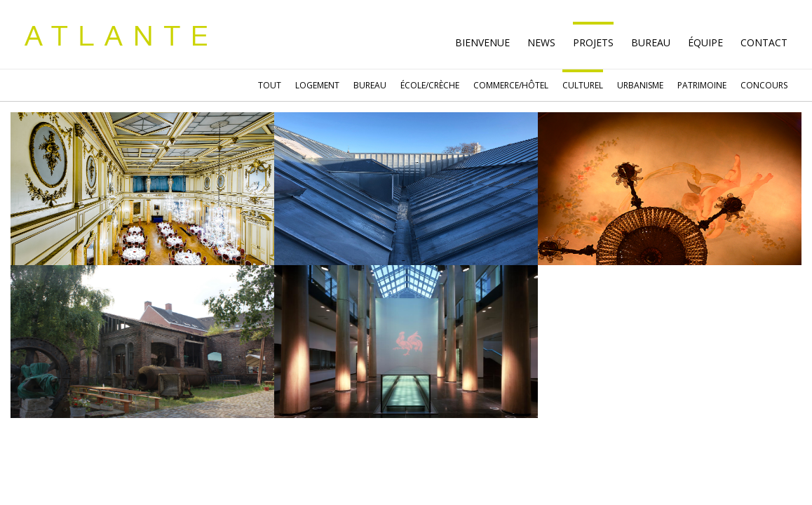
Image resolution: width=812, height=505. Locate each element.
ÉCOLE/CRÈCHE (430, 85)
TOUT (270, 85)
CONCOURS (764, 85)
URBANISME (640, 85)
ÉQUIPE (705, 42)
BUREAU (370, 85)
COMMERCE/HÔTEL (511, 85)
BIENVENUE (482, 42)
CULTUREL (583, 85)
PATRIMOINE (702, 85)
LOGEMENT (317, 85)
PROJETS (593, 42)
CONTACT (764, 42)
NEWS (541, 42)
